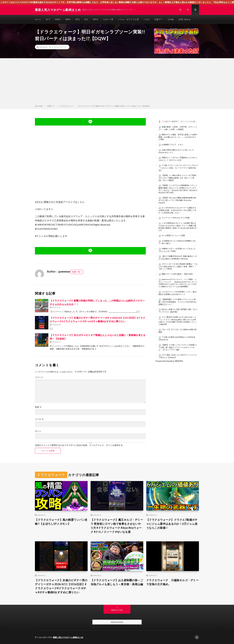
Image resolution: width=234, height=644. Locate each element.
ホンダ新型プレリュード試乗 (173, 235)
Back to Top (117, 610)
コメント (39, 377)
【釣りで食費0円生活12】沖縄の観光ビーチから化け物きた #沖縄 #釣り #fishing (178, 257)
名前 (38, 407)
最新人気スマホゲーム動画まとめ (68, 637)
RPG (78, 19)
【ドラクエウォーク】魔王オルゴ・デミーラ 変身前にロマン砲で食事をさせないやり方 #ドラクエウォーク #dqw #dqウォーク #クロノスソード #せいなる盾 (117, 526)
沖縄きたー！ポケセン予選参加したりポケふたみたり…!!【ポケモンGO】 (178, 159)
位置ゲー (158, 19)
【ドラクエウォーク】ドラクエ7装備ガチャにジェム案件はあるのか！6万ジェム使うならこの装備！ (172, 524)
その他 (170, 19)
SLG (86, 19)
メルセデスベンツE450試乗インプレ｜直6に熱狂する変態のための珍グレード (178, 293)
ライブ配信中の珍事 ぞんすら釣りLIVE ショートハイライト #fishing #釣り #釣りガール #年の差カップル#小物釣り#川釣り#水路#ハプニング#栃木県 (178, 321)
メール (39, 419)
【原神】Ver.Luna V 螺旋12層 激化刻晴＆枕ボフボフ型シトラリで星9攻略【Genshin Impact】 (177, 200)
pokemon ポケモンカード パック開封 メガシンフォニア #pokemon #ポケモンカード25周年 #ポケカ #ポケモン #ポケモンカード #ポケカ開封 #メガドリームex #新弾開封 (178, 283)
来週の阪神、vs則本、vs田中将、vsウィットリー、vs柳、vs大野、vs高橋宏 (178, 128)
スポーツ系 (108, 19)
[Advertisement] (117, 82)
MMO (68, 19)
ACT (48, 19)
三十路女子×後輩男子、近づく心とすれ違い (179, 121)
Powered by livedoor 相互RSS (169, 361)
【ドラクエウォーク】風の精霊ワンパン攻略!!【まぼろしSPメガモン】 (61, 522)
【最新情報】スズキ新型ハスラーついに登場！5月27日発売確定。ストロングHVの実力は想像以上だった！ (177, 302)
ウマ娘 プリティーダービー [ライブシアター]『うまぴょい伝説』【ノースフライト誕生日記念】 (178, 168)
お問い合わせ (184, 19)
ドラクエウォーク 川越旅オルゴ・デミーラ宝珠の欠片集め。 (173, 582)
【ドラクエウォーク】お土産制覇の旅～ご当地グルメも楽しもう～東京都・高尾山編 (117, 582)
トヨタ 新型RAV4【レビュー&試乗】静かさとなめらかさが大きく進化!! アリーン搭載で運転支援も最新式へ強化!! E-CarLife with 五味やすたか (178, 227)
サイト (38, 431)
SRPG (95, 19)
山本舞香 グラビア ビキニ (173, 145)
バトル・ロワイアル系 (128, 19)
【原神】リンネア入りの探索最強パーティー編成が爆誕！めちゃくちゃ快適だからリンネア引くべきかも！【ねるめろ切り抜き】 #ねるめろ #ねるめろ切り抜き (178, 189)
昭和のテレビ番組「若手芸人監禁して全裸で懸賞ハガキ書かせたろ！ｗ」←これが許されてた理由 (178, 137)
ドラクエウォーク (59, 47)
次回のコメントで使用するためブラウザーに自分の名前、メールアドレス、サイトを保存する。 (80, 445)
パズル (147, 19)
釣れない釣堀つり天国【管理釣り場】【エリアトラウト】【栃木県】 (178, 311)
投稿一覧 (76, 272)
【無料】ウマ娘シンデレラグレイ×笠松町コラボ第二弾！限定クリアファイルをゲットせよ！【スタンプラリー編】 (178, 347)
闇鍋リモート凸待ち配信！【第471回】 (178, 274)
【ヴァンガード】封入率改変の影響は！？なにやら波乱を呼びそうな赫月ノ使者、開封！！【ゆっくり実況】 (178, 266)
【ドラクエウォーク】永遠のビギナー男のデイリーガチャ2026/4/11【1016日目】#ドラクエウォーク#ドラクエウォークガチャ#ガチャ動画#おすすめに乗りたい (61, 586)
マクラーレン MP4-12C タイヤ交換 (176, 218)
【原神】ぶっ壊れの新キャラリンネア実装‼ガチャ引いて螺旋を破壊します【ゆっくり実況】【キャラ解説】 (178, 178)
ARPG (58, 19)
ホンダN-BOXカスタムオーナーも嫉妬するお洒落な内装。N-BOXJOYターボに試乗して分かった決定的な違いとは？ (177, 210)
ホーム (38, 19)
